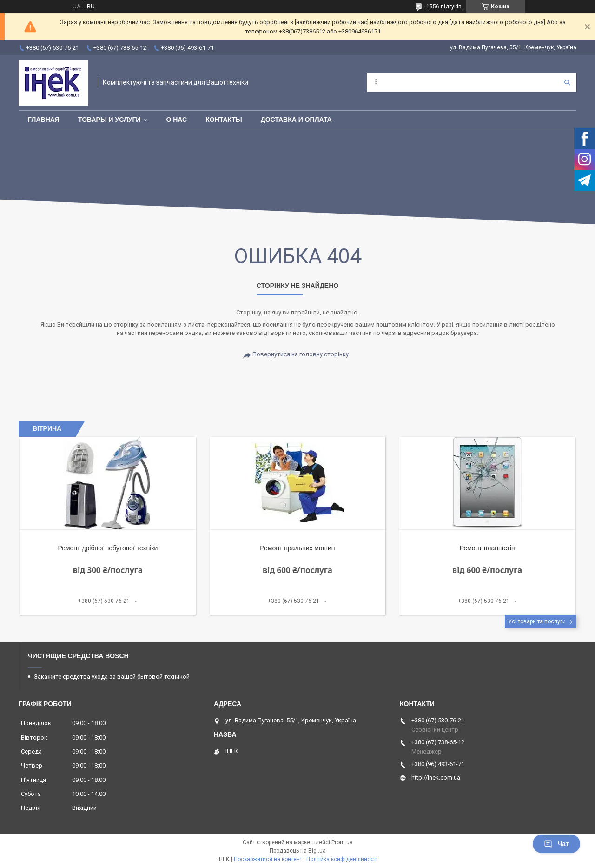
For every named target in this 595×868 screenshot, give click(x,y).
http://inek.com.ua (436, 778)
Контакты (224, 120)
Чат (556, 844)
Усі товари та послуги (537, 621)
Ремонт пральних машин (297, 548)
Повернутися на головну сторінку (301, 354)
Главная (44, 120)
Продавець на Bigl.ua (298, 851)
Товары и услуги (109, 120)
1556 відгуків (444, 7)
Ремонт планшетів (487, 548)
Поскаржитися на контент (268, 859)
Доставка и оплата (296, 120)
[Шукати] (567, 82)
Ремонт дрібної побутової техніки (108, 548)
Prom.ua (342, 842)
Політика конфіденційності (342, 859)
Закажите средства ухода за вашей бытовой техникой (112, 677)
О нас (176, 120)
